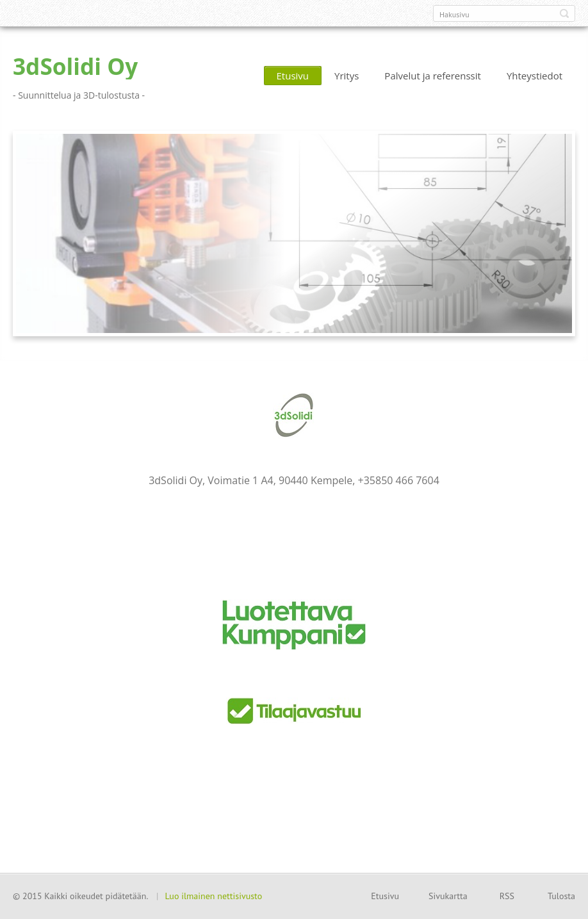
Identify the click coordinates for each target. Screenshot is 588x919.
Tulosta (561, 896)
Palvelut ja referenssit (433, 76)
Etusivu (293, 76)
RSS (507, 896)
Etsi (564, 13)
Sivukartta (448, 896)
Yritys (347, 76)
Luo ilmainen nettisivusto (213, 896)
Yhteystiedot (535, 76)
